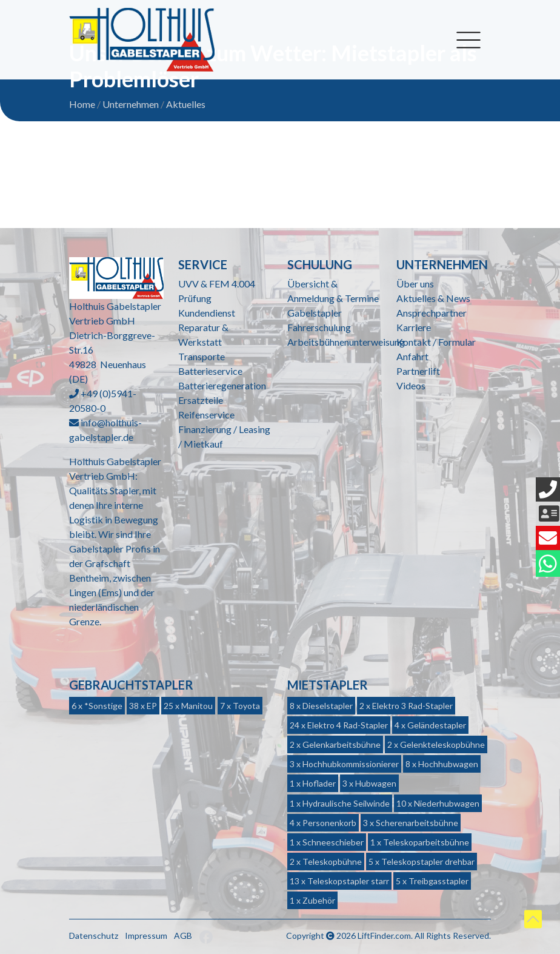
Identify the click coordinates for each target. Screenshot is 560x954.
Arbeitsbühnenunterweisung (346, 342)
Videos (411, 385)
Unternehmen (131, 104)
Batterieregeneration (222, 385)
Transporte (202, 356)
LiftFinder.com (384, 936)
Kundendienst (207, 313)
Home (82, 104)
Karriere (414, 327)
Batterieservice (210, 371)
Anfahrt (412, 356)
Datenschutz (94, 936)
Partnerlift (418, 371)
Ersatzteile (201, 400)
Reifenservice (206, 415)
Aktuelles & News (433, 298)
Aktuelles (186, 104)
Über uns (415, 284)
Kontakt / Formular (436, 342)
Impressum (146, 936)
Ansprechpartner (432, 313)
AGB (183, 936)
